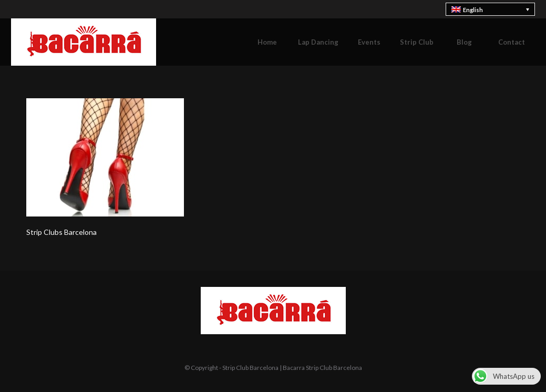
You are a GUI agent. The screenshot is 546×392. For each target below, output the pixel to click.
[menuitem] (491, 9)
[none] (491, 9)
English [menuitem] (473, 10)
